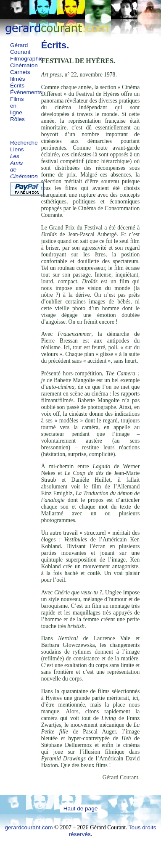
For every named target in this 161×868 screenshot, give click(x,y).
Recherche (24, 143)
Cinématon (24, 65)
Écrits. (55, 45)
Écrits (17, 86)
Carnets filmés (20, 75)
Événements (26, 92)
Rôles (17, 119)
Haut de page (81, 809)
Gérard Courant (20, 49)
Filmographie (27, 59)
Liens (17, 149)
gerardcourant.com (29, 827)
